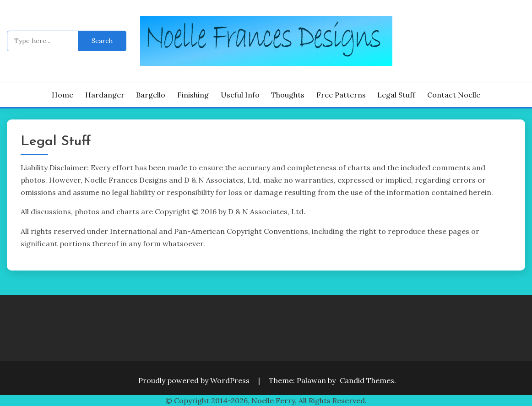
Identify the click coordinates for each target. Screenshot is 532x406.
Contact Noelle (454, 95)
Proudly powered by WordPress (195, 380)
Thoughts (288, 95)
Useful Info (240, 95)
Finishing (193, 95)
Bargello (151, 95)
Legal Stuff (396, 95)
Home (62, 95)
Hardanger (105, 95)
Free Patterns (341, 95)
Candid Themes (367, 380)
